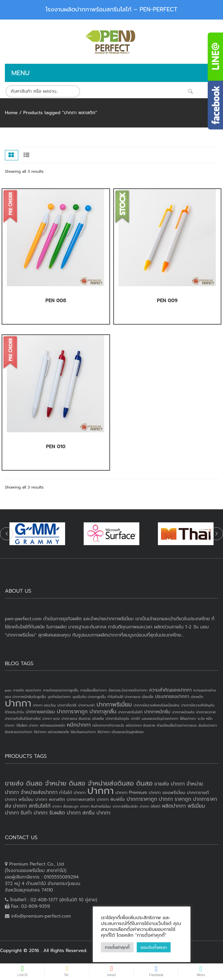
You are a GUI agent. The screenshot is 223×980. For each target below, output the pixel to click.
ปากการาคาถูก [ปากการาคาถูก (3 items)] (72, 712)
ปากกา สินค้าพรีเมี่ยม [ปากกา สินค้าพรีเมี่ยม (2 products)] (96, 806)
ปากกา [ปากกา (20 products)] (100, 791)
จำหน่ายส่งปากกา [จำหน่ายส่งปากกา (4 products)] (39, 792)
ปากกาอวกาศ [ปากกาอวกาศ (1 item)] (206, 712)
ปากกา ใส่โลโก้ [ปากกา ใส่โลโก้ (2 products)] (150, 806)
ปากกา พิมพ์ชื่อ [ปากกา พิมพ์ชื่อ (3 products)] (111, 799)
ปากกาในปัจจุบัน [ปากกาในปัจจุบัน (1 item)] (117, 718)
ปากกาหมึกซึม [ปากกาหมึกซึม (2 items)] (157, 712)
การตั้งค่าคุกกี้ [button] (117, 947)
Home (11, 113)
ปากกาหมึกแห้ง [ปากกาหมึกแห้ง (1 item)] (183, 712)
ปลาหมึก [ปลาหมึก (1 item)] (197, 697)
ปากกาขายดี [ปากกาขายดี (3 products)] (198, 792)
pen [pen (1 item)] (8, 690)
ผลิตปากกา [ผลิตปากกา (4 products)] (174, 806)
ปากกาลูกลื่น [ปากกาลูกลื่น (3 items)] (103, 712)
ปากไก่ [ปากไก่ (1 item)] (136, 718)
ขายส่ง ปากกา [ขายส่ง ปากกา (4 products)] (169, 784)
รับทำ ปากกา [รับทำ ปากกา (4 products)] (34, 813)
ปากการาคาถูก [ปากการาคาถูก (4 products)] (142, 799)
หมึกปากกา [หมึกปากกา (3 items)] (79, 725)
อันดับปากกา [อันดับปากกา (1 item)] (208, 725)
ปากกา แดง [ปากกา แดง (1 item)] (51, 718)
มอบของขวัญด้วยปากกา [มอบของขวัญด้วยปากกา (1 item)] (160, 718)
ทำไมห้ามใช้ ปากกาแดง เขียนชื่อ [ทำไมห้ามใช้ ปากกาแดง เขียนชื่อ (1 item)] (130, 697)
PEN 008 (56, 301)
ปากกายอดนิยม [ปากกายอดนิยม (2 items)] (40, 712)
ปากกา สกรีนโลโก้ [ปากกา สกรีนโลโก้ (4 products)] (32, 806)
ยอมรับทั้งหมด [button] (154, 947)
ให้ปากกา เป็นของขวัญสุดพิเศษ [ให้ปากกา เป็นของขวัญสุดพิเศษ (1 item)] (121, 732)
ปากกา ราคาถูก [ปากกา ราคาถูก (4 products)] (175, 799)
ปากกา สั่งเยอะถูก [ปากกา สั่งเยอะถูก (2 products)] (65, 806)
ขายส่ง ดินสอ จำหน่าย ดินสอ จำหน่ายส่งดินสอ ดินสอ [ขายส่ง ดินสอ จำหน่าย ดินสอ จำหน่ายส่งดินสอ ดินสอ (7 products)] (79, 783)
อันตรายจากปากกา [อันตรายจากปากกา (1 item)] (19, 732)
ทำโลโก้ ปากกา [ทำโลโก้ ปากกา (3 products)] (72, 792)
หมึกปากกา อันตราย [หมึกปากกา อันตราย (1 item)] (140, 725)
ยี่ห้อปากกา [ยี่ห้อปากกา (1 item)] (188, 718)
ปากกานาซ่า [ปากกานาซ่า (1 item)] (86, 705)
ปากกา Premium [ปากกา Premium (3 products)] (131, 792)
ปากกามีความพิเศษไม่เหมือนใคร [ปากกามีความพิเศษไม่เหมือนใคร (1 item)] (156, 705)
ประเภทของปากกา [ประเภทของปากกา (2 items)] (172, 697)
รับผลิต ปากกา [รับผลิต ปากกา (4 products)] (65, 813)
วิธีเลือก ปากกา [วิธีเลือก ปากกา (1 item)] (27, 725)
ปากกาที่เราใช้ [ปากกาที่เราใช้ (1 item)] (67, 705)
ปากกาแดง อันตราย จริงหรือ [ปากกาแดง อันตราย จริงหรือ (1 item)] (83, 718)
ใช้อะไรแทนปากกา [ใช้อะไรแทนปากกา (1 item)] (83, 732)
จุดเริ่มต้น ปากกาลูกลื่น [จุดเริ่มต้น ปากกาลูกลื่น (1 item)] (89, 697)
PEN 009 (167, 301)
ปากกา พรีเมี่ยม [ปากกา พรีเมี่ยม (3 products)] (19, 799)
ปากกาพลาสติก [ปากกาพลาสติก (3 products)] (81, 799)
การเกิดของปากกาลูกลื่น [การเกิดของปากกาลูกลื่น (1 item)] (61, 690)
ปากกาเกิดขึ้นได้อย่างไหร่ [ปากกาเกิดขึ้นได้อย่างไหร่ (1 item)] (23, 718)
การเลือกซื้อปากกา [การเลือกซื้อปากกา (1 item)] (93, 690)
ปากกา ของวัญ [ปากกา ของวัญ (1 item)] (44, 705)
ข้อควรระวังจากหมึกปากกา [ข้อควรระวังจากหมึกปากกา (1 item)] (128, 690)
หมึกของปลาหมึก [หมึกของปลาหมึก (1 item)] (53, 725)
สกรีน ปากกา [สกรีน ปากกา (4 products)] (96, 813)
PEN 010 (56, 447)
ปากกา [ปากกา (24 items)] (18, 703)
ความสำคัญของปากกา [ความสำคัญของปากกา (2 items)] (170, 690)
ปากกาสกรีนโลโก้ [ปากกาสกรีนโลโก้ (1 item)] (130, 712)
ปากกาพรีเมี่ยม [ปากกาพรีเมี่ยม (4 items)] (114, 705)
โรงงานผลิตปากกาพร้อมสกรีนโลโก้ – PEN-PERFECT (111, 9)
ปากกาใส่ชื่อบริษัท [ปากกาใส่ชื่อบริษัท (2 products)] (125, 806)
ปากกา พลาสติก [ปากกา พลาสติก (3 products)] (50, 799)
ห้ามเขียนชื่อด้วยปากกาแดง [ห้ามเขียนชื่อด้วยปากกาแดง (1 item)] (177, 725)
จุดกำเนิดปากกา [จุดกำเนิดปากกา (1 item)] (59, 697)
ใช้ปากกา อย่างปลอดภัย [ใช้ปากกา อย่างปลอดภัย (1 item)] (51, 732)
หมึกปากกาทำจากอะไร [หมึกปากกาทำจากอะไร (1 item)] (108, 725)
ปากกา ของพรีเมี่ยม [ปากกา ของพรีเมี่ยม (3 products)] (167, 792)
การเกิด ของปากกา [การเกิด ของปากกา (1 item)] (27, 690)
